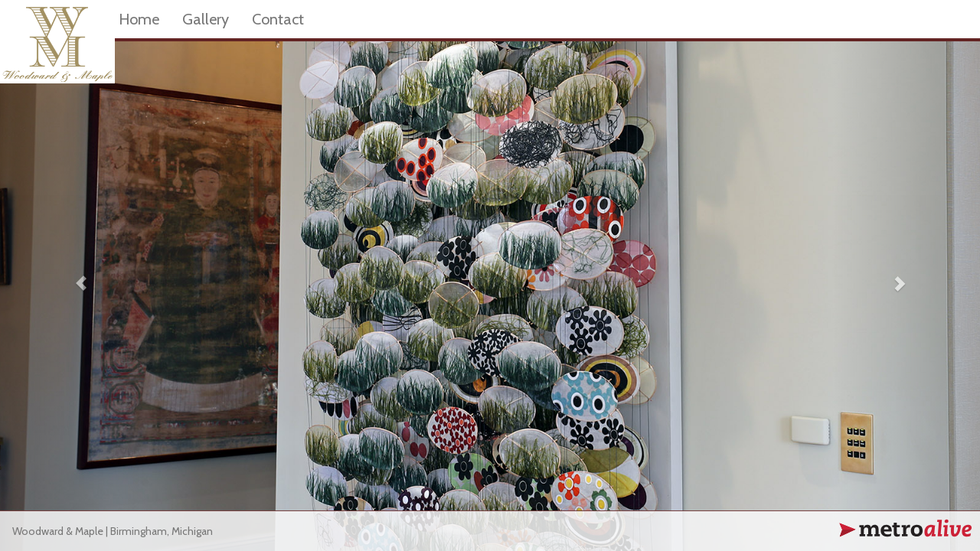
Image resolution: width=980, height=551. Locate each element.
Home (139, 19)
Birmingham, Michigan (162, 531)
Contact (278, 19)
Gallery (206, 19)
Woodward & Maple (58, 531)
